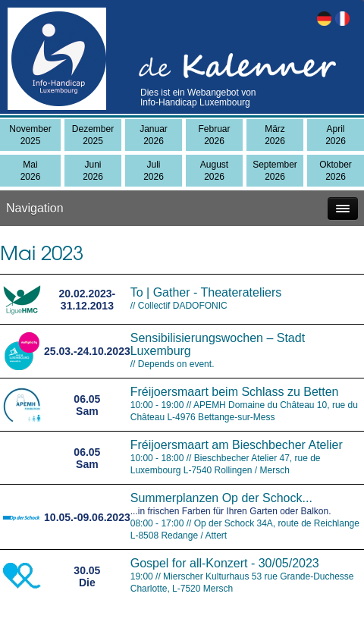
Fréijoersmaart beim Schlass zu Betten (235, 392)
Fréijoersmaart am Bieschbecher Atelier (237, 445)
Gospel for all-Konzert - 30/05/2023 (225, 563)
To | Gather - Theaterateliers (206, 292)
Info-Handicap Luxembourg (195, 102)
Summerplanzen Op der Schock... (221, 498)
